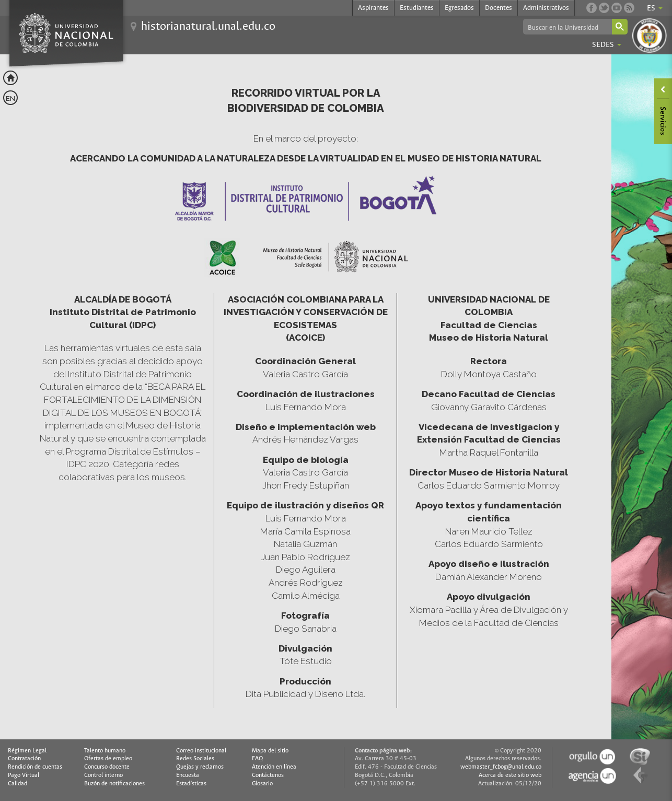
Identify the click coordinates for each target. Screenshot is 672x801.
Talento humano (105, 751)
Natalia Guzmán (305, 544)
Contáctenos (268, 775)
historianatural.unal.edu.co (208, 27)
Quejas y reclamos (200, 767)
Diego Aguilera (306, 570)
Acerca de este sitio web (510, 775)
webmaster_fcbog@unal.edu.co (501, 767)
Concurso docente (107, 767)
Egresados (459, 8)
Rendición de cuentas (35, 767)
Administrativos (546, 8)
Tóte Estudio (306, 661)
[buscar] (567, 27)
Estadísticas (191, 784)
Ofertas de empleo (108, 759)
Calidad (18, 784)
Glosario (262, 784)
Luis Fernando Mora (306, 518)
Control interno (103, 775)
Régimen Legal (27, 751)
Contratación (24, 759)
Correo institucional (201, 751)
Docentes (499, 8)
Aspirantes (373, 8)
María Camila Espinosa (305, 531)
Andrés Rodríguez (306, 583)
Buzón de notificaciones (114, 784)
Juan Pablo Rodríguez (305, 557)
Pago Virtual (24, 775)
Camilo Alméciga (306, 596)
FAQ (257, 759)
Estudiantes (417, 8)
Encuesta (188, 775)
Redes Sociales (195, 759)
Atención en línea (274, 767)
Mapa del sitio (270, 751)
